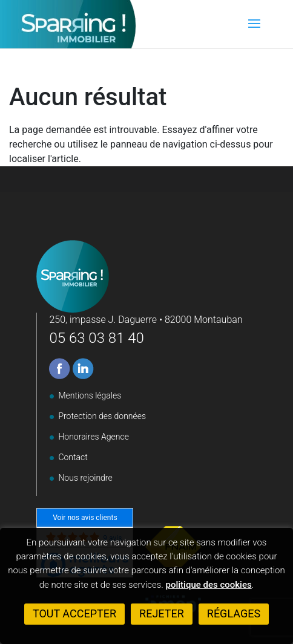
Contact (73, 457)
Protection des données (102, 416)
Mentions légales (90, 395)
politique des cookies (209, 585)
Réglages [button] (234, 613)
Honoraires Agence (94, 437)
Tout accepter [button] (74, 613)
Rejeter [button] (162, 613)
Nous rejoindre (85, 478)
